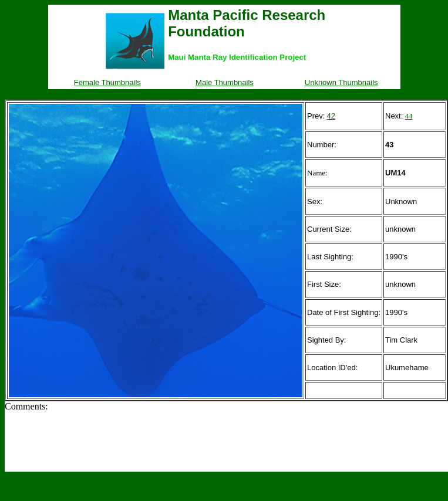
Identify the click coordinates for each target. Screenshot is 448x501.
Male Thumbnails (225, 82)
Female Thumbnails (107, 82)
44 (409, 116)
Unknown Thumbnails (341, 82)
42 (331, 116)
